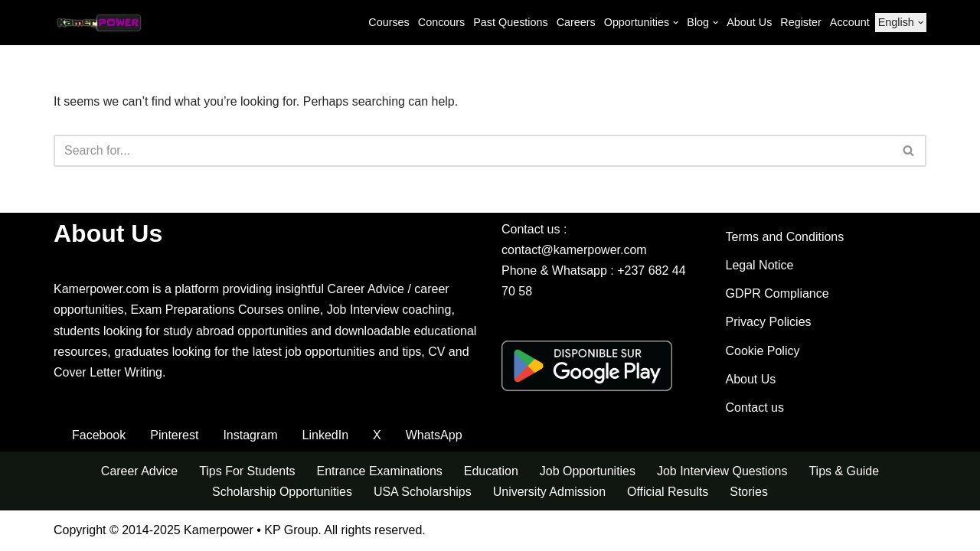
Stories (750, 492)
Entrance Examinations (379, 473)
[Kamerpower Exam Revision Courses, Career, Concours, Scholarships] (100, 23)
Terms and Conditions (785, 238)
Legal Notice (760, 266)
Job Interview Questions (722, 473)
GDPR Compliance (777, 294)
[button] (676, 23)
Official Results (668, 492)
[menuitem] (896, 23)
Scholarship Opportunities (281, 492)
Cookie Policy (763, 352)
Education (491, 473)
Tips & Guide (844, 473)
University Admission (550, 492)
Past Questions (510, 22)
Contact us (755, 408)
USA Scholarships (423, 492)
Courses (388, 22)
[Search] (473, 151)
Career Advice (139, 473)
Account (850, 22)
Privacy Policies (769, 323)
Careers (575, 22)
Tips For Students (247, 473)
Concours (441, 22)
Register (801, 22)
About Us (749, 22)
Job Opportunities (588, 473)
